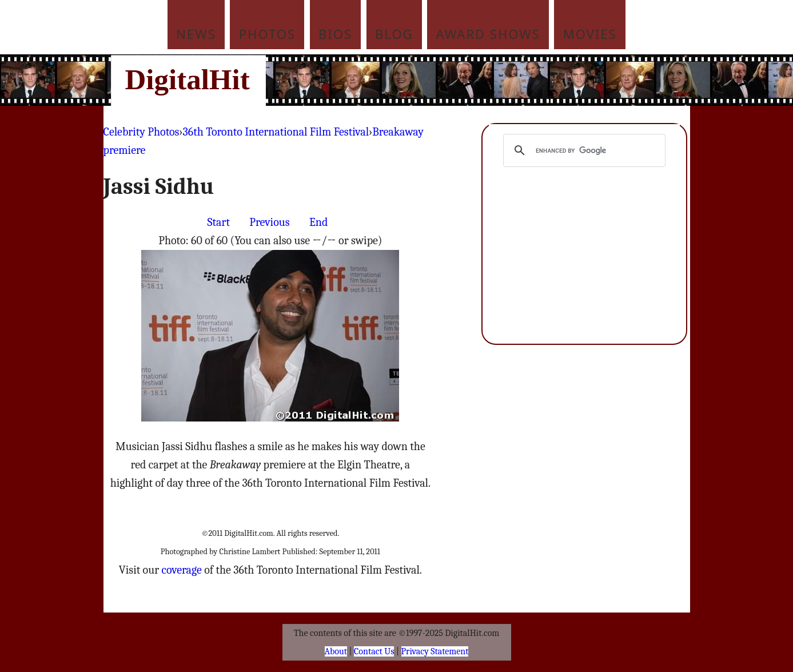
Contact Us (374, 651)
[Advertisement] (474, 80)
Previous (269, 222)
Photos (267, 34)
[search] (583, 150)
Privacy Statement (435, 651)
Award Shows (488, 34)
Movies (590, 34)
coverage (181, 570)
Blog (394, 34)
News (196, 34)
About (336, 651)
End (318, 222)
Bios (335, 34)
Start (219, 222)
